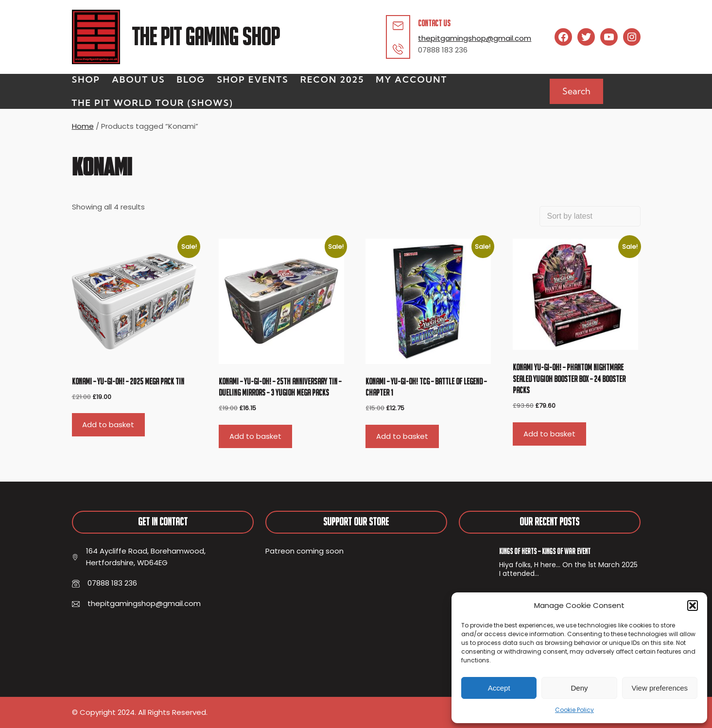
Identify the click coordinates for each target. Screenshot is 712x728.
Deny (579, 688)
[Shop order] (590, 216)
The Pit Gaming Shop (206, 37)
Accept (499, 688)
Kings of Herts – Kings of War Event (545, 551)
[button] (693, 606)
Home (83, 126)
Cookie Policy (574, 710)
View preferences (660, 688)
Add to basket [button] (108, 425)
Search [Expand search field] (576, 91)
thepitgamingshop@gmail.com (475, 38)
